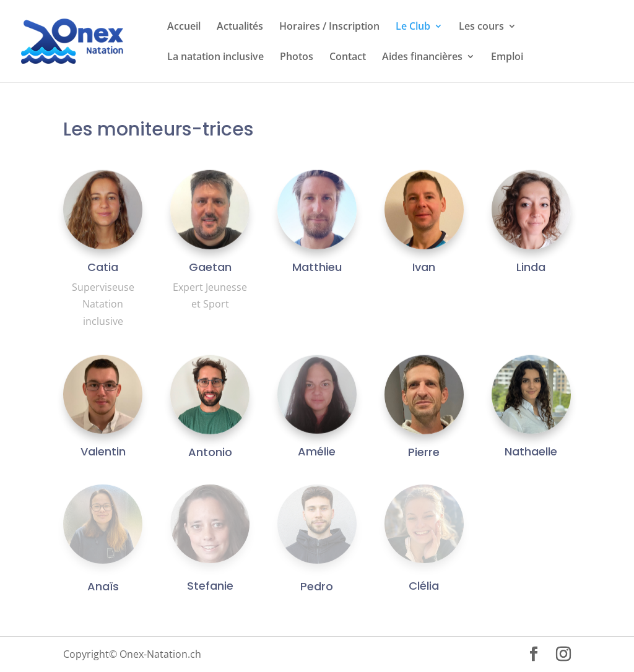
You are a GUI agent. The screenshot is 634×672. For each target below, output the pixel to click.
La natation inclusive (215, 58)
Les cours (481, 27)
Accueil (184, 27)
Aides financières (422, 58)
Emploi (507, 58)
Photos (297, 58)
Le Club (413, 27)
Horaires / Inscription (329, 27)
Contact (348, 58)
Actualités (240, 27)
